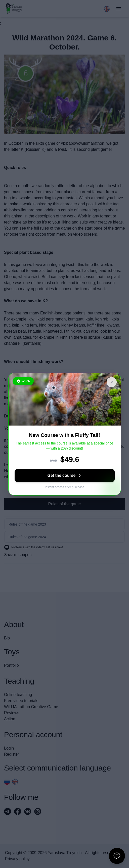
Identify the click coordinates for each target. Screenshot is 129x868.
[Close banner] (112, 382)
